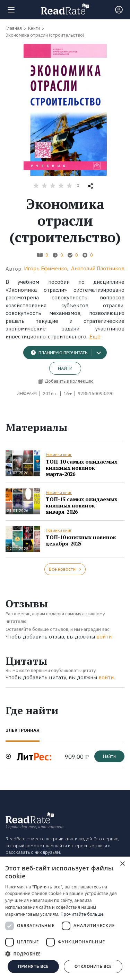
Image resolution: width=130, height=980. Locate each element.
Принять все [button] (33, 966)
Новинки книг (59, 455)
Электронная (23, 730)
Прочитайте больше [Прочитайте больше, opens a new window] (82, 914)
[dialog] (65, 918)
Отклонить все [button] (93, 966)
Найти (65, 368)
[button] (65, 954)
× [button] (122, 864)
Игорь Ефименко (46, 268)
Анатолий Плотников (98, 268)
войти (104, 637)
